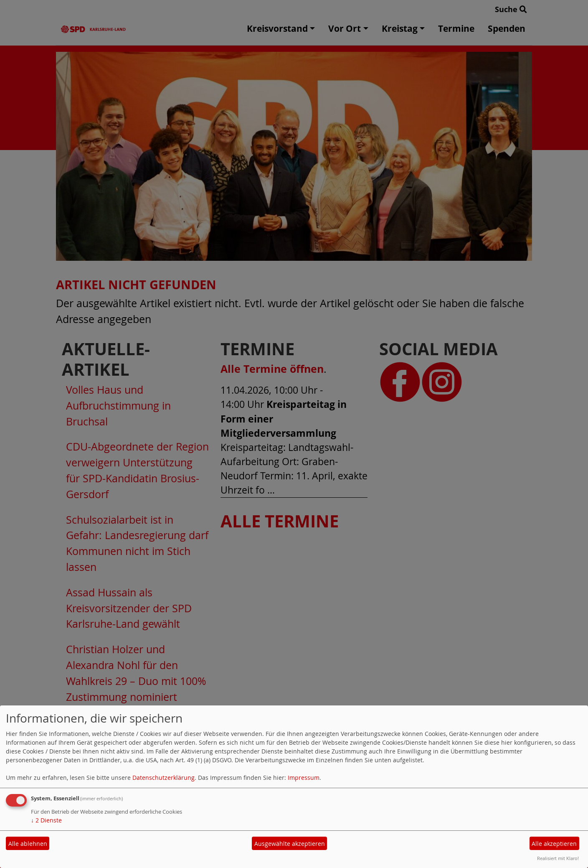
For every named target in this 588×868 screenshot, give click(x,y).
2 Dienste (46, 820)
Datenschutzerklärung (163, 778)
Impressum (304, 778)
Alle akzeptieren (554, 844)
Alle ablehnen (28, 844)
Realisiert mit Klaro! (558, 858)
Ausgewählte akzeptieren (290, 844)
